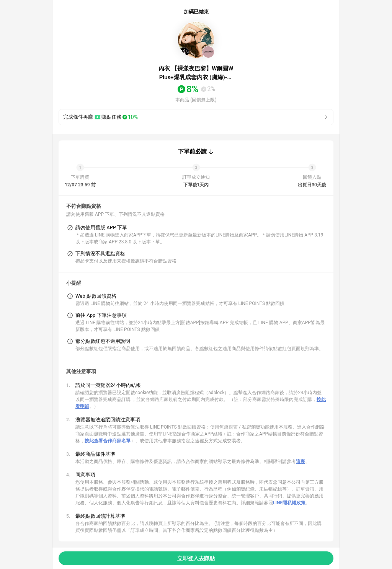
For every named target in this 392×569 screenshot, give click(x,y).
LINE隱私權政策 (289, 503)
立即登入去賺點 (196, 558)
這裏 (301, 461)
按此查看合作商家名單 (108, 441)
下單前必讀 (192, 152)
